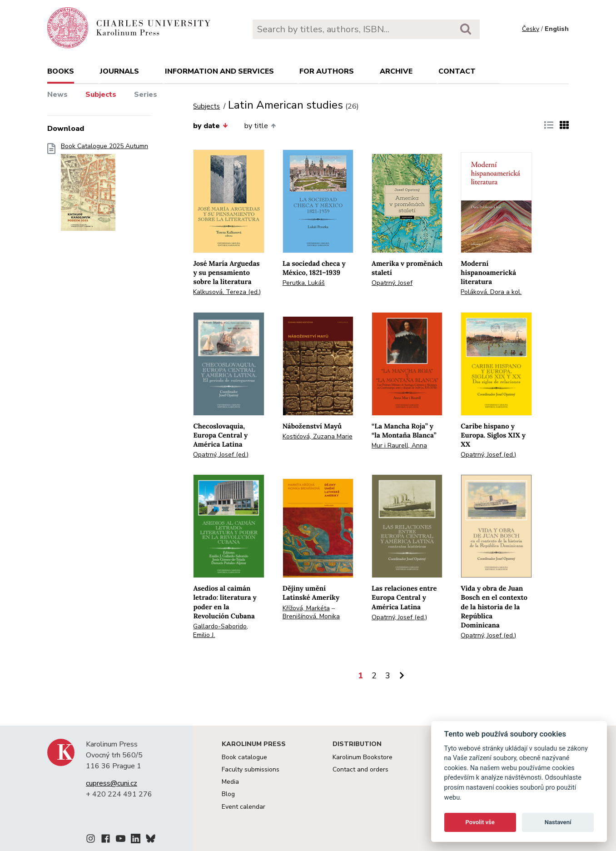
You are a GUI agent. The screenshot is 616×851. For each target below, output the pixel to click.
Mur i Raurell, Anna (399, 445)
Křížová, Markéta (306, 608)
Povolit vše (480, 822)
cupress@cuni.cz (112, 783)
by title (260, 126)
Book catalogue (244, 757)
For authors (327, 71)
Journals (119, 71)
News (57, 95)
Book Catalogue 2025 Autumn (104, 190)
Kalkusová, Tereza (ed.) (227, 292)
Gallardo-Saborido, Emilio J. (221, 631)
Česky (531, 29)
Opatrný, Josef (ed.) (221, 455)
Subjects (101, 95)
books (61, 71)
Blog (228, 794)
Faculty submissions (251, 769)
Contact (457, 71)
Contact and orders (360, 769)
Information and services (219, 71)
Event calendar (243, 807)
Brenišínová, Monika (311, 616)
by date (210, 126)
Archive (396, 71)
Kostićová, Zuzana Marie (318, 436)
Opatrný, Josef (392, 283)
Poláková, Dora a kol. (491, 292)
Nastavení (558, 822)
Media (230, 782)
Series (146, 95)
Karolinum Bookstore (363, 757)
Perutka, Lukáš (304, 283)
